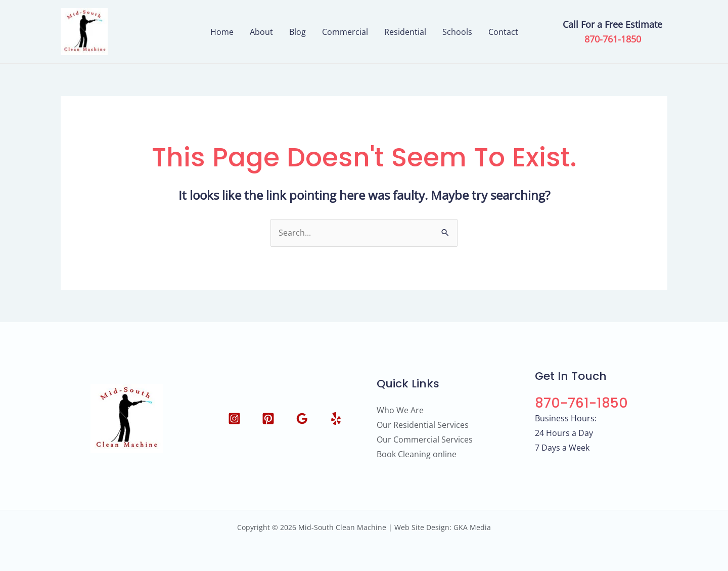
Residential (405, 32)
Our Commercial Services (425, 440)
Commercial (345, 32)
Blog (298, 32)
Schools (457, 32)
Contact (503, 32)
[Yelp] (336, 419)
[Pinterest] (268, 419)
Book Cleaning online (417, 454)
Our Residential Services (423, 425)
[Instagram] (234, 419)
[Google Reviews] (302, 419)
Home (222, 32)
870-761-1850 (613, 39)
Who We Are (400, 410)
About (261, 32)
